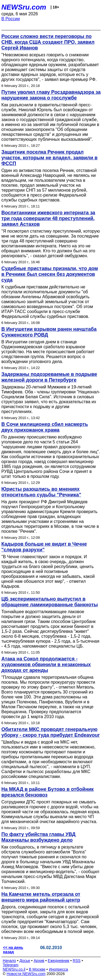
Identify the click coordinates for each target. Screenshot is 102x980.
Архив (39, 961)
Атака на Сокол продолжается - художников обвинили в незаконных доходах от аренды (46, 665)
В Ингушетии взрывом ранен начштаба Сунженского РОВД (49, 332)
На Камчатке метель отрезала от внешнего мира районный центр (41, 897)
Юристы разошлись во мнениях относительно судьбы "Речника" (41, 492)
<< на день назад (13, 950)
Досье (25, 961)
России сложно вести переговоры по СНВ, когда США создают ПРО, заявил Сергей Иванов (48, 42)
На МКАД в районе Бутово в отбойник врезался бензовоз (47, 792)
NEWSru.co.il (14, 969)
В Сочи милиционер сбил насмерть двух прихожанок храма (45, 427)
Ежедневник (59, 961)
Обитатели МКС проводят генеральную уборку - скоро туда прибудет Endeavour (51, 732)
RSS (77, 961)
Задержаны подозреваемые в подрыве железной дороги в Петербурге (49, 377)
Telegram (11, 965)
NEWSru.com (24, 7)
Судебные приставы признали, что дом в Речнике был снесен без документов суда (50, 274)
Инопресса (59, 969)
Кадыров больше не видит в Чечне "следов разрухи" (44, 547)
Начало (9, 961)
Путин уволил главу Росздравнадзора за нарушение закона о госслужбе (51, 95)
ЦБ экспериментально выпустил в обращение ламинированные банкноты (50, 602)
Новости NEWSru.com (26, 974)
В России (11, 19)
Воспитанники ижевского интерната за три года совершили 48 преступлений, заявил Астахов (48, 218)
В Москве (37, 969)
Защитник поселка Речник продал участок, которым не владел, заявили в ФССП (50, 158)
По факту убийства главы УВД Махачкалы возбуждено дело (38, 837)
